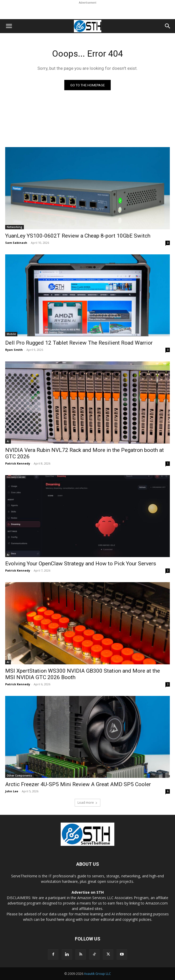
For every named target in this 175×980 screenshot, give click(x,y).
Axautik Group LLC (97, 974)
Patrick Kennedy (18, 463)
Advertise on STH (88, 892)
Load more (87, 803)
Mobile (11, 334)
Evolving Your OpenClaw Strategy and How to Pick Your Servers (81, 564)
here (61, 919)
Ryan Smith (14, 350)
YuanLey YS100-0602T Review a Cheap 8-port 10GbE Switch (78, 236)
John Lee (12, 791)
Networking (15, 227)
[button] (9, 26)
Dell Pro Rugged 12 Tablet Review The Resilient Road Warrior (79, 343)
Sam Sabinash (16, 243)
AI (8, 441)
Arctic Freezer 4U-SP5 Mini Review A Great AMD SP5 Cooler (78, 784)
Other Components (19, 776)
